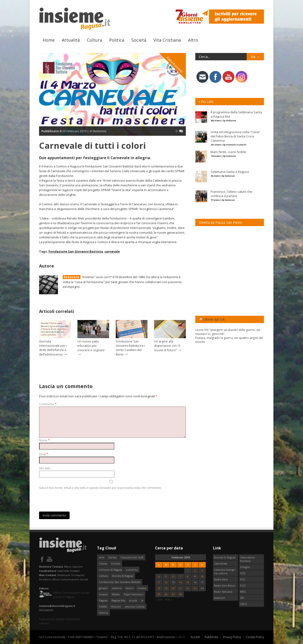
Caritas (112, 557)
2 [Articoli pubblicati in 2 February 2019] (195, 571)
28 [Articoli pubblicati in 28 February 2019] (180, 594)
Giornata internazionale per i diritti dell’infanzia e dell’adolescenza (53, 348)
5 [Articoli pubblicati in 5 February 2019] (166, 576)
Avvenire (219, 598)
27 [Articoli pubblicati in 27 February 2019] (173, 594)
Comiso (116, 563)
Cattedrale (221, 563)
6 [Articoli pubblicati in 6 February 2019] (173, 576)
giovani (103, 588)
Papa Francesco (134, 594)
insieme (117, 588)
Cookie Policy (255, 637)
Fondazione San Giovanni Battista (76, 251)
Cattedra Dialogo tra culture (225, 571)
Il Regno (245, 567)
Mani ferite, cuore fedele (228, 152)
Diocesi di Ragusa (123, 576)
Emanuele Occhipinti (236, 145)
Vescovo (116, 607)
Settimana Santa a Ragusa (230, 172)
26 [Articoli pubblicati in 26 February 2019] (166, 594)
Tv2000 (103, 607)
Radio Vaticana (223, 592)
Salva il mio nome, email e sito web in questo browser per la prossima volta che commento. (100, 488)
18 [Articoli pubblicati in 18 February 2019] (159, 588)
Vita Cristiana (167, 40)
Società (139, 40)
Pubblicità (211, 637)
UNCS (243, 604)
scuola (133, 600)
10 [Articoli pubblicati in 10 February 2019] (202, 576)
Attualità (71, 40)
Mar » (169, 599)
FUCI (243, 585)
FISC (243, 579)
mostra (142, 588)
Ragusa (103, 600)
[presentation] (75, 499)
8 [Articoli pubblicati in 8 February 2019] (188, 576)
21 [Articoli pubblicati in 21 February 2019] (180, 588)
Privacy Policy (232, 637)
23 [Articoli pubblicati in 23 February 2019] (195, 588)
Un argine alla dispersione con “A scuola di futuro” (167, 346)
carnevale (112, 251)
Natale (116, 594)
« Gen (159, 599)
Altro (193, 40)
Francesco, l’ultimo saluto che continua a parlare (232, 194)
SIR (242, 598)
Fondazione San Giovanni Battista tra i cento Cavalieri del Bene (130, 348)
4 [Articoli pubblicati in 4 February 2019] (159, 576)
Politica (117, 40)
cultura (103, 576)
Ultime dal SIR (214, 319)
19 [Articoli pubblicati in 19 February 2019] (166, 588)
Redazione (72, 277)
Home (49, 40)
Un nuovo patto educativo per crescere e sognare (91, 346)
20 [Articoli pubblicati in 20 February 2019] (173, 588)
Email (44, 454)
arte (102, 557)
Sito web (45, 468)
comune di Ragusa (110, 570)
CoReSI (180, 637)
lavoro (130, 588)
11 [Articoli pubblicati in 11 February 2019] (159, 582)
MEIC (243, 592)
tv (142, 600)
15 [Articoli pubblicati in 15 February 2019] (188, 582)
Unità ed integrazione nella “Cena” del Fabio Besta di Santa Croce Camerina (235, 136)
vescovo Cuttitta (135, 607)
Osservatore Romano (247, 559)
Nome (44, 440)
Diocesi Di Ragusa (225, 557)
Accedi (195, 637)
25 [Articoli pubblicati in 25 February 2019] (159, 594)
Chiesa (103, 563)
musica (103, 594)
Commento (48, 404)
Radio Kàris (221, 579)
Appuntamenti (175, 65)
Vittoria (103, 613)
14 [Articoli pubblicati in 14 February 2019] (180, 582)
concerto (132, 570)
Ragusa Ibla (118, 600)
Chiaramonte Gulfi (132, 557)
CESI (243, 573)
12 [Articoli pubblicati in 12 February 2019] (166, 582)
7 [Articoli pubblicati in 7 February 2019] (180, 576)
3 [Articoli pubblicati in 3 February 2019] (202, 571)
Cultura (94, 40)
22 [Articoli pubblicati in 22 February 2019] (188, 588)
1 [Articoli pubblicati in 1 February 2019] (188, 571)
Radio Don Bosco (225, 585)
